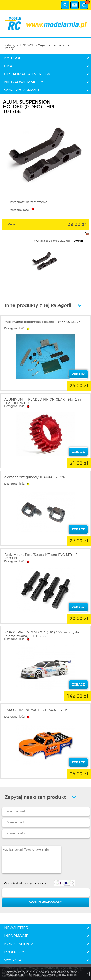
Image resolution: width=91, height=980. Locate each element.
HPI (68, 45)
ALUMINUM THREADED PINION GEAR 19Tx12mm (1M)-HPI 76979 (44, 401)
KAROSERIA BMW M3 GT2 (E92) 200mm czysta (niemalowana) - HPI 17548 (42, 634)
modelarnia (45, 24)
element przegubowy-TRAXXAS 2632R (35, 477)
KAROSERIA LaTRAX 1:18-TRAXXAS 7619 (36, 710)
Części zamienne (50, 45)
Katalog (10, 45)
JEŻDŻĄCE (26, 45)
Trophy (9, 48)
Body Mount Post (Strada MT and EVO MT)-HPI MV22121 (41, 557)
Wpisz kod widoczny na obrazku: (26, 884)
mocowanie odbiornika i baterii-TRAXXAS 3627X (43, 322)
